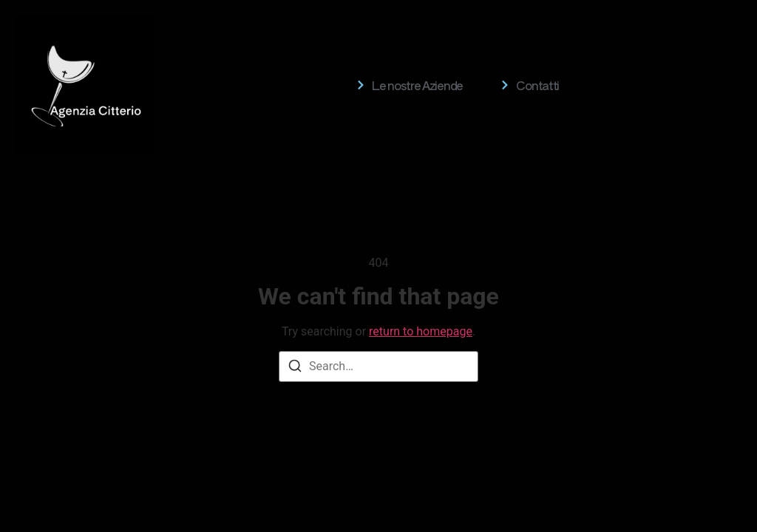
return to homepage (421, 331)
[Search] (295, 368)
